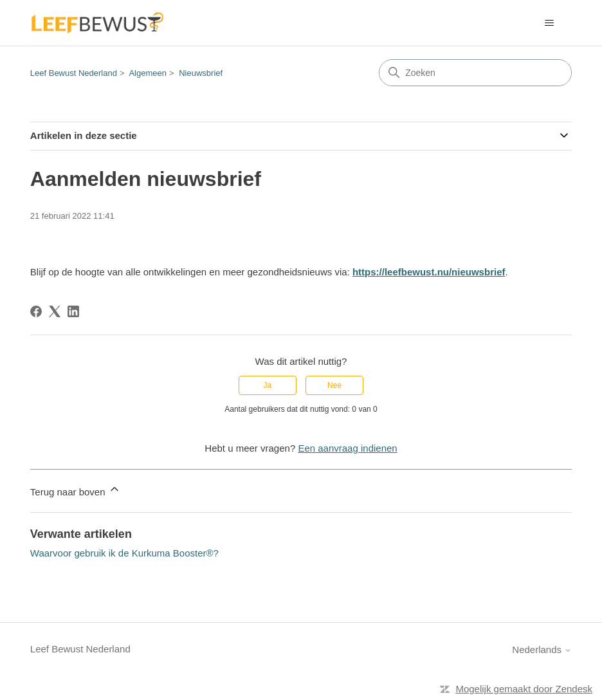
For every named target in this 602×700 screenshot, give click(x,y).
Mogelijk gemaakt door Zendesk (524, 689)
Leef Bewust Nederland (74, 73)
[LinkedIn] (73, 311)
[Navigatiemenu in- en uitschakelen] (549, 23)
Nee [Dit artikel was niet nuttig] (334, 385)
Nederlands (542, 649)
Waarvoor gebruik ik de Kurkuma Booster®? (124, 553)
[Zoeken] (475, 73)
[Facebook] (36, 311)
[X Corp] (55, 311)
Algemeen (148, 73)
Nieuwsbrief (201, 73)
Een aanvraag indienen (347, 448)
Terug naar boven (76, 490)
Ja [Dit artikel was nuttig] (268, 385)
